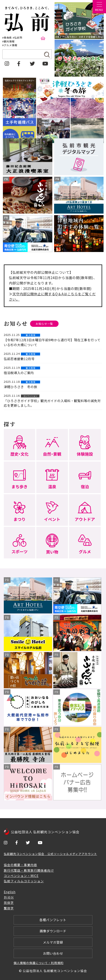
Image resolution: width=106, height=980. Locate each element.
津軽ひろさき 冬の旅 (20, 387)
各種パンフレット (53, 920)
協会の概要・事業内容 (20, 865)
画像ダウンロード (53, 931)
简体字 (9, 903)
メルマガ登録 (53, 942)
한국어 (9, 897)
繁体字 (9, 908)
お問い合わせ (53, 953)
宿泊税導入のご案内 (19, 373)
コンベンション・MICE (21, 876)
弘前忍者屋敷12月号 (19, 359)
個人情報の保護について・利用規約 (39, 963)
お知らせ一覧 (44, 324)
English (10, 892)
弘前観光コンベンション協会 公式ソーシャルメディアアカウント (50, 854)
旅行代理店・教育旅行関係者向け (29, 870)
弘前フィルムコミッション (24, 881)
